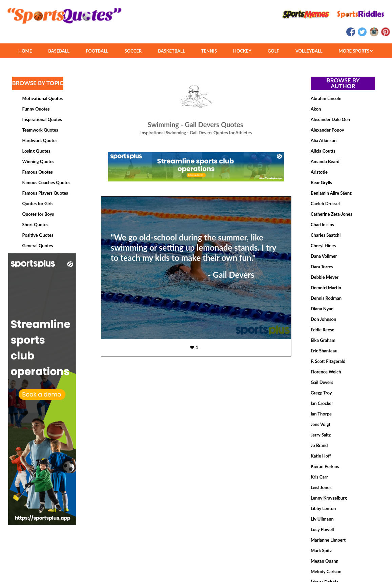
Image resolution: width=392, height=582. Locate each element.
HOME (25, 51)
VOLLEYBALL (309, 51)
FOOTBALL (97, 51)
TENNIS (209, 51)
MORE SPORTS (356, 51)
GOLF (273, 51)
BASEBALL (59, 51)
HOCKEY (242, 51)
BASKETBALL (171, 51)
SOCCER (133, 51)
